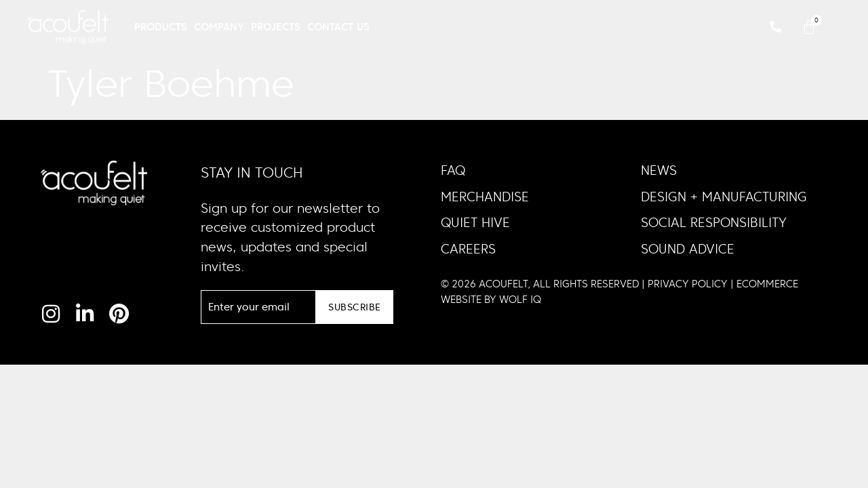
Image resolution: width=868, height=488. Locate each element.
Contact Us (338, 27)
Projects (276, 27)
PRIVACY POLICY (688, 284)
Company (219, 27)
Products (161, 27)
